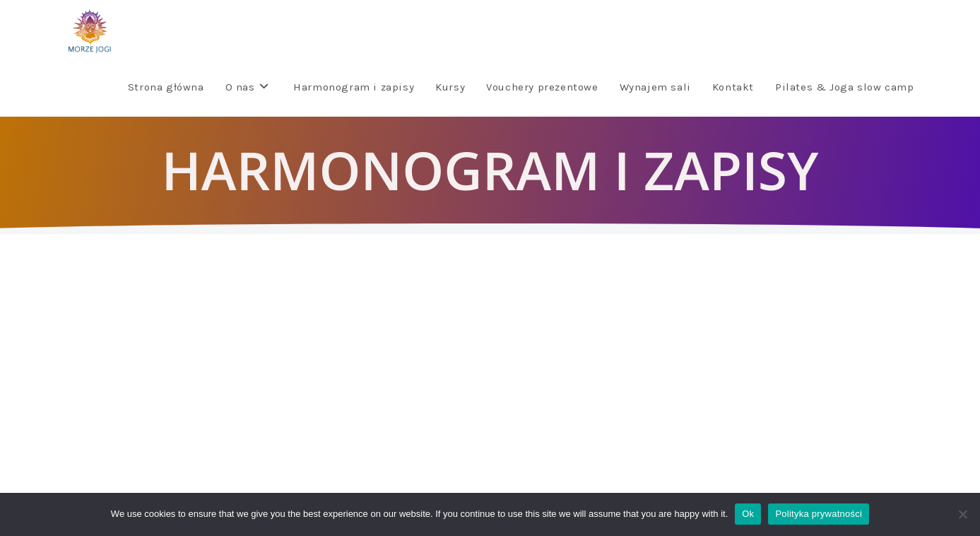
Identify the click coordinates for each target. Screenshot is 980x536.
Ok (748, 514)
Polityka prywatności (819, 514)
